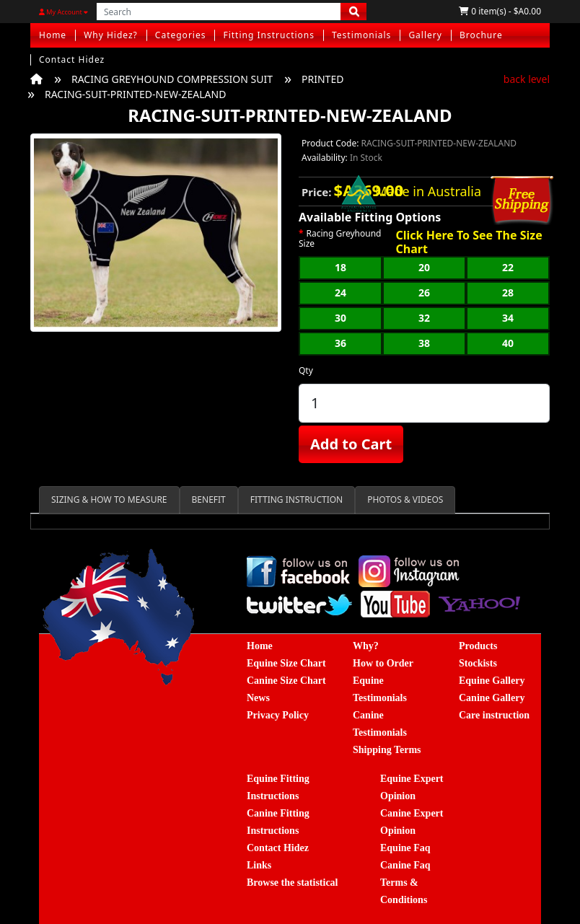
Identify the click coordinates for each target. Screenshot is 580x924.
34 (508, 318)
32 (424, 318)
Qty (306, 370)
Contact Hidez (72, 60)
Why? (366, 646)
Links (259, 865)
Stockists (478, 663)
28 (508, 292)
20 (424, 267)
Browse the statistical (293, 883)
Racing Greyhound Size (340, 239)
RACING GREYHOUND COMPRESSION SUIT (172, 79)
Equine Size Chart (286, 663)
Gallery (425, 35)
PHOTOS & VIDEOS (405, 500)
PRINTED (322, 79)
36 (340, 343)
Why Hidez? (111, 35)
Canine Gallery (492, 698)
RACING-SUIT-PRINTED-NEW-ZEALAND (135, 94)
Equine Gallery (492, 681)
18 (340, 267)
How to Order (383, 663)
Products (478, 646)
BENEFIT (209, 500)
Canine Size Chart (286, 681)
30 (340, 318)
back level (527, 79)
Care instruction (494, 715)
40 (508, 343)
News (258, 698)
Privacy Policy (278, 715)
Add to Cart (351, 444)
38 (424, 343)
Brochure (481, 35)
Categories (181, 35)
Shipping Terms (387, 750)
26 (424, 292)
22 (508, 267)
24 (340, 292)
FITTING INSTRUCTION (296, 500)
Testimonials (361, 35)
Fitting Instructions (269, 35)
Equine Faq (405, 848)
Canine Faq (405, 865)
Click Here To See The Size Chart (469, 242)
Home (53, 35)
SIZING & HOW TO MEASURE (109, 500)
